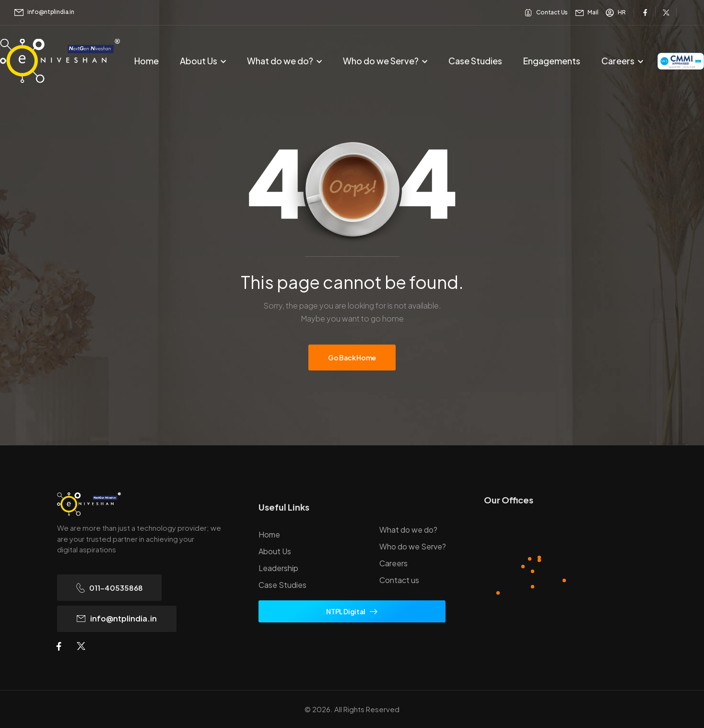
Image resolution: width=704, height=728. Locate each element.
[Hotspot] (523, 567)
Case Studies (475, 61)
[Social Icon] (645, 12)
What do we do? (280, 61)
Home (147, 61)
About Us (199, 61)
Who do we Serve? (381, 61)
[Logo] (144, 504)
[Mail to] (44, 12)
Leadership (278, 568)
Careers (618, 61)
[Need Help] (546, 13)
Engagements (552, 61)
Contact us (399, 580)
